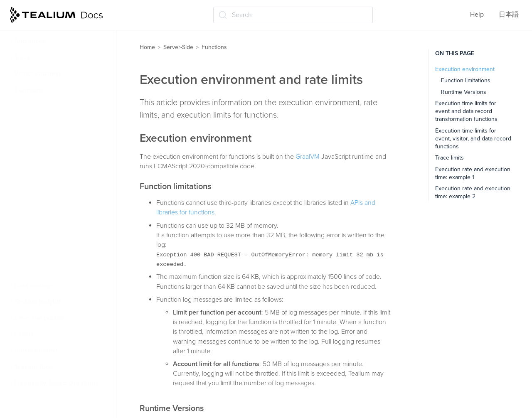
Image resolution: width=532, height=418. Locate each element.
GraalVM (308, 157)
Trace (22, 57)
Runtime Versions (464, 92)
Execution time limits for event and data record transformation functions (466, 111)
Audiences (30, 41)
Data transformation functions (63, 253)
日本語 (509, 15)
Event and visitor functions (58, 236)
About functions (42, 106)
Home (147, 47)
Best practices (39, 204)
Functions (30, 90)
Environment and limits (52, 139)
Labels (24, 334)
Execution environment (465, 69)
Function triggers (44, 123)
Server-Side (178, 47)
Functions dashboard (49, 188)
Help (477, 15)
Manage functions (45, 220)
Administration (36, 351)
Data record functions (50, 269)
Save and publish (40, 318)
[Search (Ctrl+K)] (293, 15)
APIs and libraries (44, 172)
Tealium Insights (38, 302)
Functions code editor (51, 155)
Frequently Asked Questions (56, 383)
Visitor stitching (37, 74)
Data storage (33, 285)
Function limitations (466, 80)
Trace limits (449, 158)
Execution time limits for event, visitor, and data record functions (473, 139)
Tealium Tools (34, 367)
